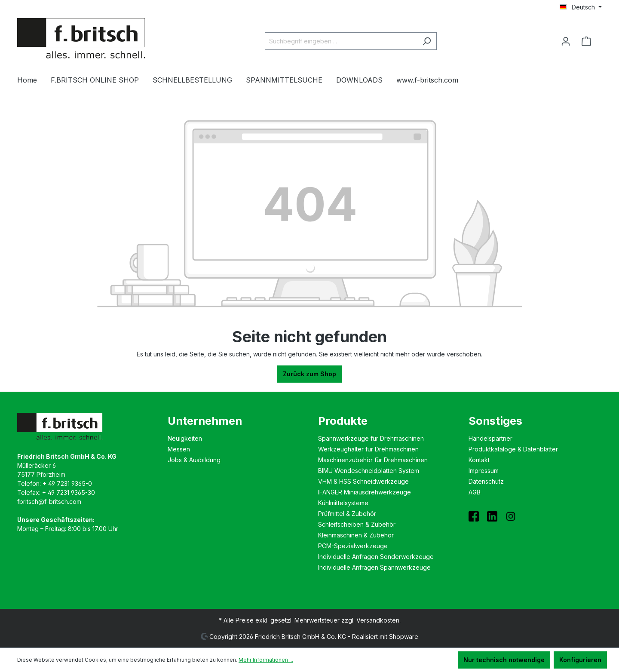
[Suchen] (427, 41)
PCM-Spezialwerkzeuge (353, 546)
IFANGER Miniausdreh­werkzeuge (365, 492)
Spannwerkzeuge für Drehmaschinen (371, 438)
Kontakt (479, 460)
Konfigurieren (580, 660)
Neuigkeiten (185, 438)
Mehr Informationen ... (266, 660)
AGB (475, 492)
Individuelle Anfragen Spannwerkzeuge (374, 567)
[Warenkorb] (589, 41)
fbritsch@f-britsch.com (49, 502)
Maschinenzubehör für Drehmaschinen (373, 460)
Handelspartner (490, 438)
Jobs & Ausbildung (194, 460)
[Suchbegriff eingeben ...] (341, 41)
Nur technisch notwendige (504, 660)
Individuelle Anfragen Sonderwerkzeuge (376, 557)
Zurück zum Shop (309, 374)
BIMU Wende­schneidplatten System (369, 471)
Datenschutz (486, 481)
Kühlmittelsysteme (343, 503)
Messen (179, 449)
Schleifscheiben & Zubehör (357, 524)
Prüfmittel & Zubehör (347, 514)
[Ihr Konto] (566, 41)
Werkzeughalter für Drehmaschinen (368, 449)
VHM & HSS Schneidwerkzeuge (363, 481)
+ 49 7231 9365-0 (67, 483)
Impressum (484, 471)
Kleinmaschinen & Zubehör (356, 535)
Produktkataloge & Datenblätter (513, 449)
